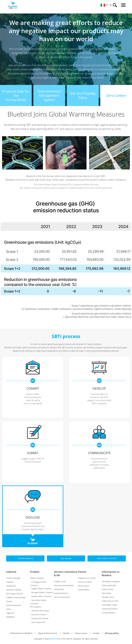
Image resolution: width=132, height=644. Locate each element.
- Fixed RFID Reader (38, 615)
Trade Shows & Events (110, 601)
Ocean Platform (84, 590)
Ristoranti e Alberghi (14, 590)
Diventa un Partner (85, 582)
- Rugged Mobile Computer (41, 589)
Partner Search (84, 586)
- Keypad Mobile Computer (41, 596)
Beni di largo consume (15, 594)
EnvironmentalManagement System (49, 95)
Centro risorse (81, 633)
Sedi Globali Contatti (109, 605)
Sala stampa (106, 593)
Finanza (9, 601)
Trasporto (10, 582)
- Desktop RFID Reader (39, 618)
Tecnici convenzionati (62, 597)
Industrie (11, 572)
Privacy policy (112, 633)
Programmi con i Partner (87, 578)
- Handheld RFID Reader (40, 611)
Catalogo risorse (108, 597)
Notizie (66, 633)
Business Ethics (108, 589)
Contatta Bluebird (108, 613)
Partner (82, 572)
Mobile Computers (37, 578)
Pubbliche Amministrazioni (16, 597)
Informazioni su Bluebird (111, 582)
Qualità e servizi (60, 582)
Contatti (96, 633)
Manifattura (10, 617)
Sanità (8, 609)
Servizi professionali (13, 605)
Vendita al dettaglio (13, 578)
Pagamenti (10, 613)
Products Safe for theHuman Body (16, 95)
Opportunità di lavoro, (48, 633)
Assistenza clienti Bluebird (64, 585)
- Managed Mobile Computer (42, 592)
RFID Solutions (36, 607)
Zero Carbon (116, 95)
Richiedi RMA (59, 589)
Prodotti (35, 572)
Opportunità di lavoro (110, 609)
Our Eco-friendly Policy (83, 95)
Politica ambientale (109, 585)
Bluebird (53, 639)
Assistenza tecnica (61, 593)
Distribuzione (11, 586)
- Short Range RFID (38, 622)
